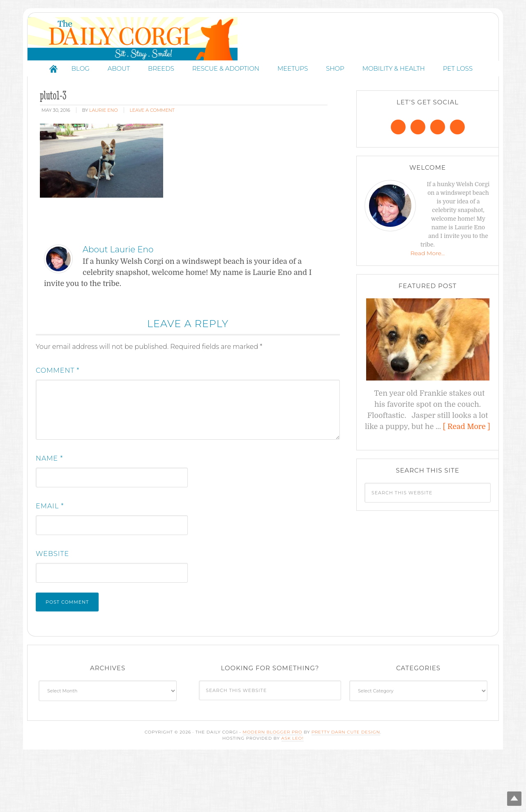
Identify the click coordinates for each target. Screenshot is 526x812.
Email (50, 560)
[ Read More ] (467, 481)
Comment (58, 425)
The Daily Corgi (263, 66)
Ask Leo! (293, 792)
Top (506, 792)
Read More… (428, 308)
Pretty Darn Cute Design (346, 786)
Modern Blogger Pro (273, 786)
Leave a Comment (152, 165)
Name (49, 513)
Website (52, 608)
